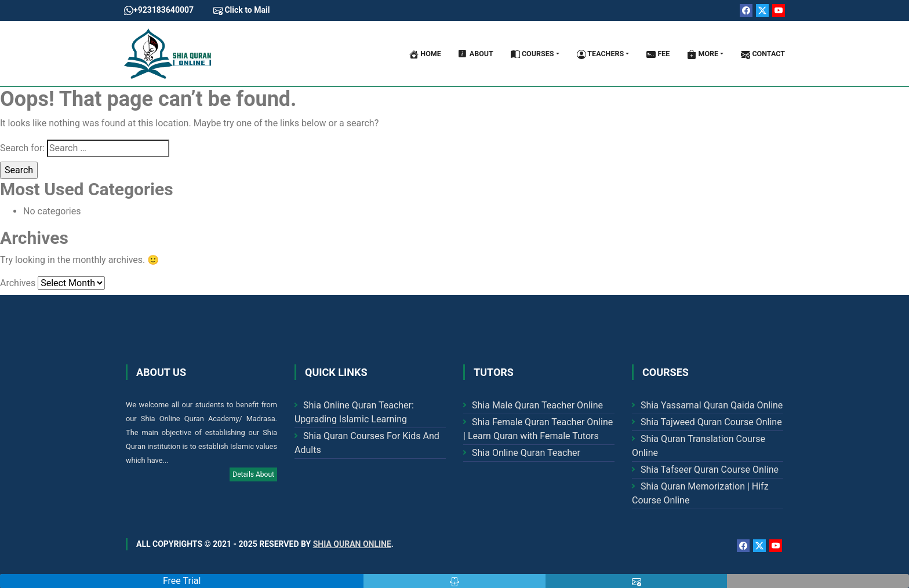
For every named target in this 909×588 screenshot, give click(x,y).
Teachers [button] (601, 54)
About (476, 54)
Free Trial (182, 581)
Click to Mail (241, 10)
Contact (763, 54)
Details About (253, 474)
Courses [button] (532, 54)
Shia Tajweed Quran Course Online (711, 422)
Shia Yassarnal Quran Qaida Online (712, 405)
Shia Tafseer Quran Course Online (710, 470)
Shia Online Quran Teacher (526, 453)
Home (425, 54)
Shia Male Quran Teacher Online (537, 405)
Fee (658, 54)
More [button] (703, 54)
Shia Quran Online (352, 544)
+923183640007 (159, 10)
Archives (18, 283)
